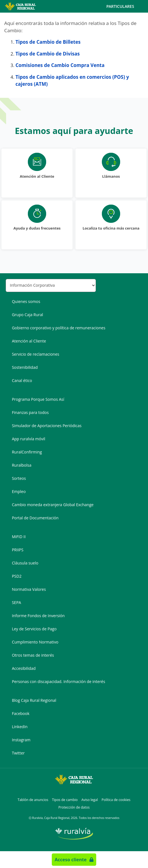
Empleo (19, 491)
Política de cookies (116, 800)
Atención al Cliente (29, 341)
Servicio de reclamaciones (35, 354)
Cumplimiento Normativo (35, 642)
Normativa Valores (29, 589)
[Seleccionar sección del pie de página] (51, 285)
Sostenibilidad (25, 367)
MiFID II (19, 537)
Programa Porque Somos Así (38, 399)
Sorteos (19, 478)
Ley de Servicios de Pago (34, 629)
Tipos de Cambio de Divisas (48, 54)
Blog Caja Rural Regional (34, 700)
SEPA (16, 602)
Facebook (21, 713)
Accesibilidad (24, 668)
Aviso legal (90, 800)
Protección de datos (74, 807)
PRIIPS (18, 550)
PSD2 (17, 576)
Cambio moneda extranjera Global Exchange (53, 505)
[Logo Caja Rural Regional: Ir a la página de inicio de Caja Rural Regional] (24, 6)
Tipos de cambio (65, 800)
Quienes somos (26, 301)
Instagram (21, 740)
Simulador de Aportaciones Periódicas (47, 426)
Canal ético (22, 380)
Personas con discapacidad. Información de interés (58, 681)
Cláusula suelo (25, 563)
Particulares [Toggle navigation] (125, 6)
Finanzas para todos (30, 412)
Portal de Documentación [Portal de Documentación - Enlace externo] (35, 518)
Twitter (18, 753)
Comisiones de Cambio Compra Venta (60, 65)
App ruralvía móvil (28, 439)
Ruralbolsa (22, 465)
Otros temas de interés (33, 655)
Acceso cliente (70, 860)
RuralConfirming (27, 452)
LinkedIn (20, 727)
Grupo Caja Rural (27, 315)
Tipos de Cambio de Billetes (48, 42)
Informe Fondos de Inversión (38, 616)
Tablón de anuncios (33, 800)
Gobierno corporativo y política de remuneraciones (59, 328)
